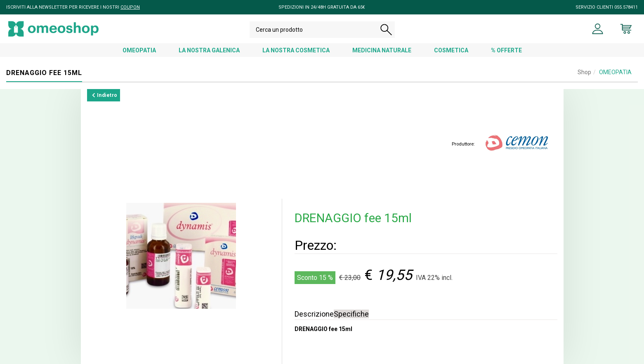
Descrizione (314, 314)
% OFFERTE (506, 50)
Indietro (105, 95)
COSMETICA (451, 50)
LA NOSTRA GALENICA (209, 50)
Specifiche (351, 314)
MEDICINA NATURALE (382, 50)
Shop (584, 72)
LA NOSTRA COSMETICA (296, 50)
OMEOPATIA (139, 50)
